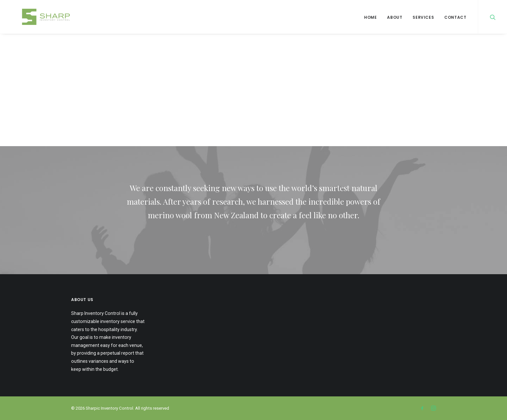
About (395, 17)
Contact (455, 17)
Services (423, 17)
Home (370, 17)
